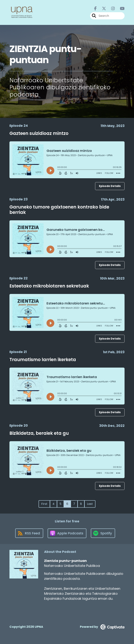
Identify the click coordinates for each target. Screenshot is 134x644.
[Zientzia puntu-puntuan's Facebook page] (95, 9)
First (44, 504)
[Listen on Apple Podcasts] (67, 533)
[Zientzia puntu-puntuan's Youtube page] (120, 9)
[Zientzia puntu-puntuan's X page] (102, 9)
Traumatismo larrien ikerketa (43, 360)
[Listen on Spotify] (103, 533)
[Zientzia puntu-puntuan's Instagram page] (111, 9)
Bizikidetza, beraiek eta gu (39, 433)
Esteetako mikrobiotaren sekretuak (49, 286)
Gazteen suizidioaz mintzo (39, 133)
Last (90, 504)
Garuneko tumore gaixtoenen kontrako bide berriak (59, 210)
